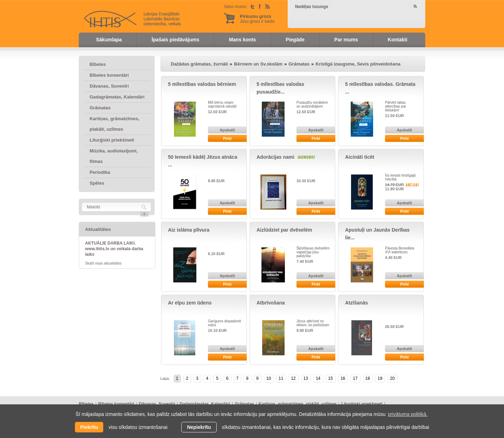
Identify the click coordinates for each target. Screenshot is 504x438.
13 (306, 378)
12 (293, 378)
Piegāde (295, 40)
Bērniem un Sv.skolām (258, 64)
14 (318, 378)
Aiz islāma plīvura (189, 230)
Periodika (100, 172)
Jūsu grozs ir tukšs (257, 19)
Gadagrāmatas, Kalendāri (117, 97)
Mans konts (242, 40)
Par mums (346, 40)
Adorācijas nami (275, 157)
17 (355, 378)
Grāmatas (100, 108)
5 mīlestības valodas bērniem (202, 84)
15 (331, 378)
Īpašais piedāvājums (175, 40)
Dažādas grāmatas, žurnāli (199, 64)
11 (281, 378)
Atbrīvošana (271, 303)
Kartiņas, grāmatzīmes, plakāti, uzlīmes (114, 124)
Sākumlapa (109, 40)
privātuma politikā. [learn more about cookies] (408, 414)
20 (392, 378)
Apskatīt (227, 130)
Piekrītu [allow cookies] (89, 427)
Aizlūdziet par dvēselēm (284, 230)
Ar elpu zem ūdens (190, 303)
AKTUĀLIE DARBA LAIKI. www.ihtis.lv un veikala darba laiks (114, 249)
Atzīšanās (356, 303)
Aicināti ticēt (360, 157)
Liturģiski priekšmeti (112, 140)
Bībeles (98, 64)
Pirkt (227, 138)
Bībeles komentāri (109, 75)
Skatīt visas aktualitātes (103, 263)
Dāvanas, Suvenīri (109, 86)
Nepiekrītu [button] (199, 427)
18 (368, 378)
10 (269, 378)
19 (380, 378)
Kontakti (398, 40)
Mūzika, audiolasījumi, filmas (114, 156)
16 (343, 378)
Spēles (97, 183)
